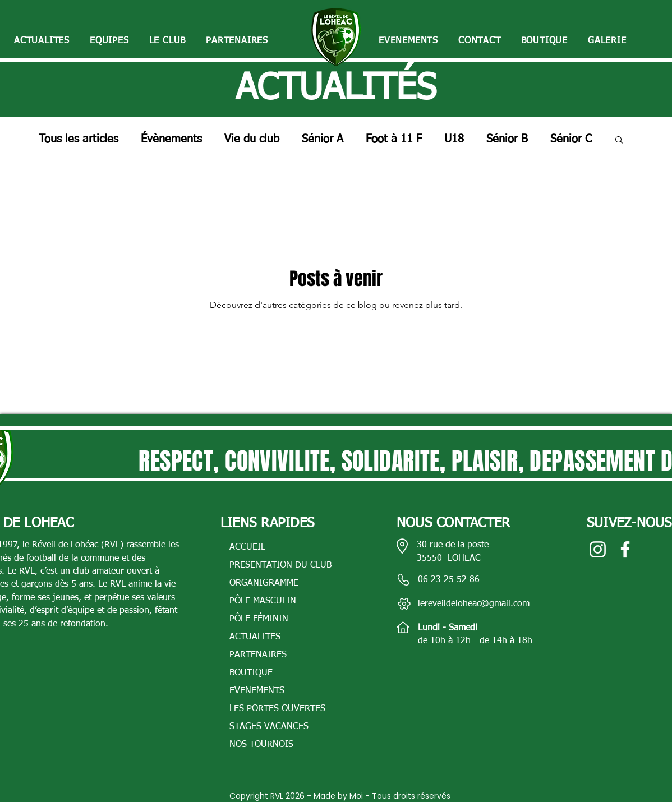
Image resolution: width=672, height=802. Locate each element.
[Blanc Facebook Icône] (625, 549)
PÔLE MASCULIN (263, 601)
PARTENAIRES (258, 655)
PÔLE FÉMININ (259, 619)
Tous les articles (79, 139)
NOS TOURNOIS (261, 745)
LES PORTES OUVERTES (277, 709)
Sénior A (323, 139)
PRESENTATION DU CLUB (280, 565)
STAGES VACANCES (269, 727)
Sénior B (507, 139)
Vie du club (252, 139)
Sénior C (571, 139)
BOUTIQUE (251, 673)
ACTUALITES (255, 637)
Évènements (171, 139)
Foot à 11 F (394, 139)
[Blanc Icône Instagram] (598, 549)
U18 (454, 139)
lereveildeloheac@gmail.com (474, 604)
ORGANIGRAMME (264, 583)
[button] (109, 41)
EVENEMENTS (257, 691)
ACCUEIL (247, 547)
